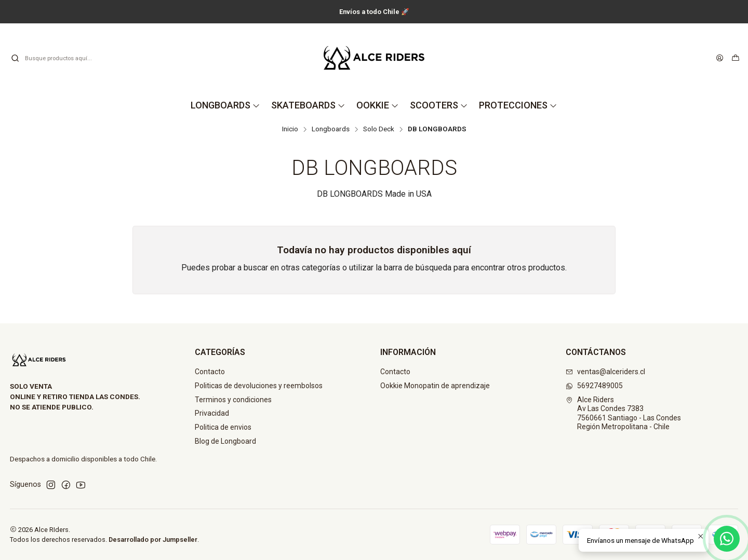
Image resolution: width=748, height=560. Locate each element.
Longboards (331, 129)
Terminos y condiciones (233, 400)
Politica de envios (223, 427)
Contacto (210, 372)
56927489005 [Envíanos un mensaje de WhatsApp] (594, 386)
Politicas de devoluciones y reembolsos (259, 386)
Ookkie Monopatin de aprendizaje (435, 386)
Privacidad (212, 413)
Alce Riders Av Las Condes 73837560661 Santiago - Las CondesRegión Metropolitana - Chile (623, 413)
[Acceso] (720, 58)
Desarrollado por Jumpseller (153, 539)
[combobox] (63, 58)
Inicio (290, 129)
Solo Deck (379, 129)
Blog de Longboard (225, 441)
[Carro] (736, 58)
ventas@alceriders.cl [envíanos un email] (605, 372)
